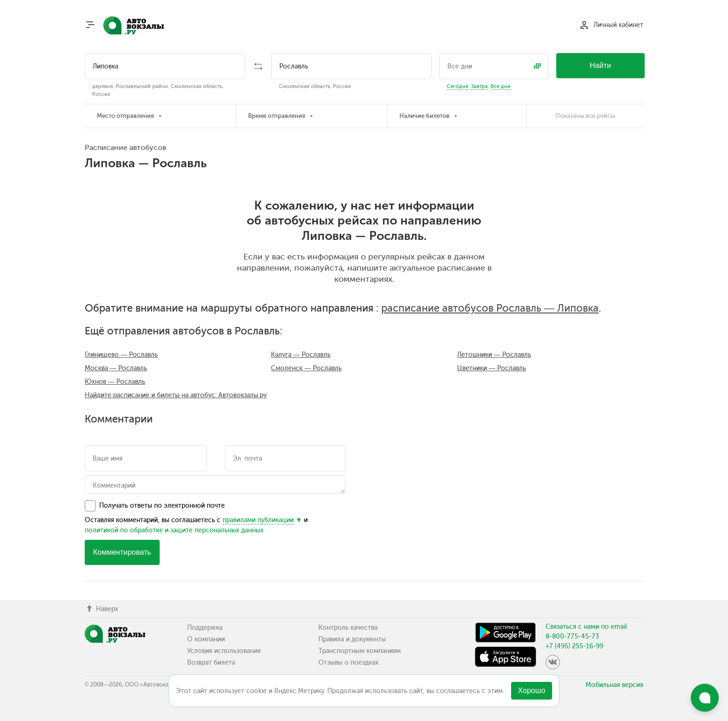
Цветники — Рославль (492, 368)
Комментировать (122, 552)
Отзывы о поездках (348, 663)
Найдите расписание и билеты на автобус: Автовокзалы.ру (176, 395)
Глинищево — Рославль (121, 355)
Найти (600, 65)
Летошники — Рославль (494, 355)
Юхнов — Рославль (115, 382)
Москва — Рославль (116, 368)
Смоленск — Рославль (306, 368)
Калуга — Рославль (301, 355)
